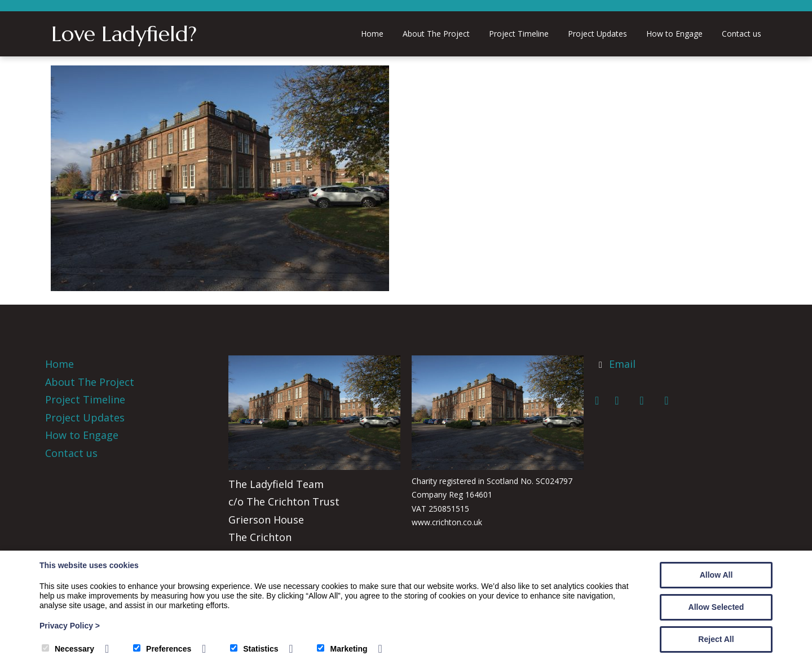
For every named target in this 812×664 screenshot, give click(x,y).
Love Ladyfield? (124, 34)
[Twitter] (621, 401)
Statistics (254, 649)
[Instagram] (669, 401)
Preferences (162, 649)
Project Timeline (519, 34)
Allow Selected (716, 607)
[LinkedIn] (646, 401)
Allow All (716, 575)
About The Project (436, 34)
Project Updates (597, 34)
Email (622, 364)
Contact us (742, 34)
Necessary (68, 649)
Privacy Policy (70, 626)
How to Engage (674, 34)
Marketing (342, 649)
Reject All (716, 639)
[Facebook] (602, 401)
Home (372, 34)
